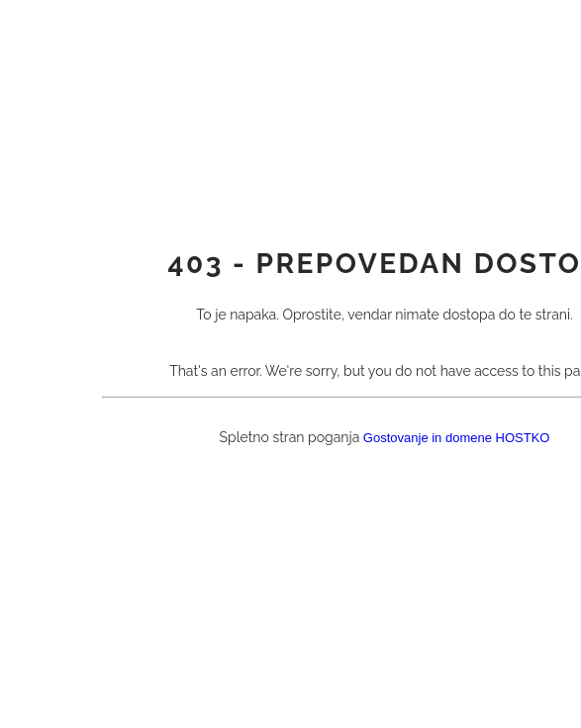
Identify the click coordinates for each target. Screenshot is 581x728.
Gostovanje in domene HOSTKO (457, 438)
